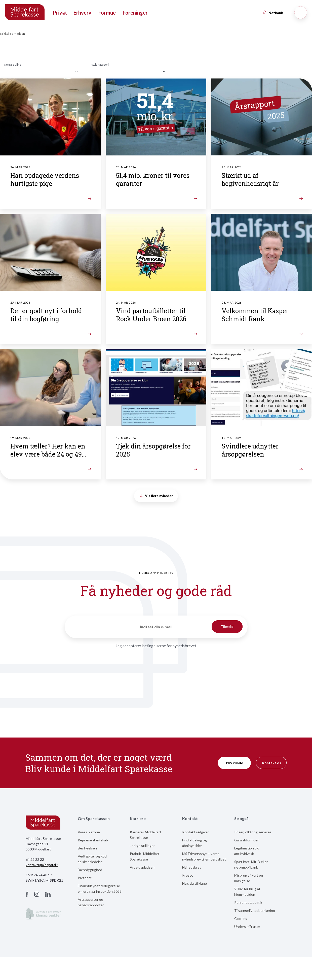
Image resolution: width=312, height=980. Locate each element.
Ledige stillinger (142, 846)
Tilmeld (227, 626)
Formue (107, 13)
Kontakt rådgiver (196, 832)
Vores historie (89, 832)
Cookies (241, 918)
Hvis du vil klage (194, 883)
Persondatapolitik (248, 902)
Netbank (273, 13)
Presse (188, 875)
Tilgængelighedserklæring (255, 910)
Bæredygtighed (90, 870)
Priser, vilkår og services (253, 832)
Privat (60, 13)
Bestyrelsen (87, 848)
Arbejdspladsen (142, 867)
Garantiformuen (247, 840)
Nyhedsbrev (192, 867)
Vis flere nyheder (156, 496)
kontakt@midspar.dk (42, 865)
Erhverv (82, 13)
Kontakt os (271, 763)
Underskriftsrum (247, 927)
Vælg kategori (100, 65)
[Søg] (301, 13)
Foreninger (135, 13)
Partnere (85, 878)
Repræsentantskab (93, 840)
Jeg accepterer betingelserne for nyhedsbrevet (156, 646)
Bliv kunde (235, 763)
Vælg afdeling (12, 65)
